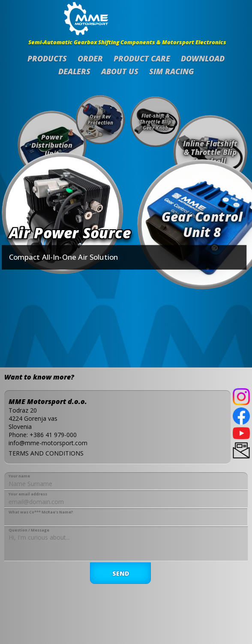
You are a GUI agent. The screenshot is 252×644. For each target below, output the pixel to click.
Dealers (74, 71)
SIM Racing (172, 71)
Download (203, 58)
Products (47, 58)
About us (120, 71)
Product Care (142, 58)
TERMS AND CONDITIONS (46, 453)
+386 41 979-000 (53, 435)
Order (90, 58)
